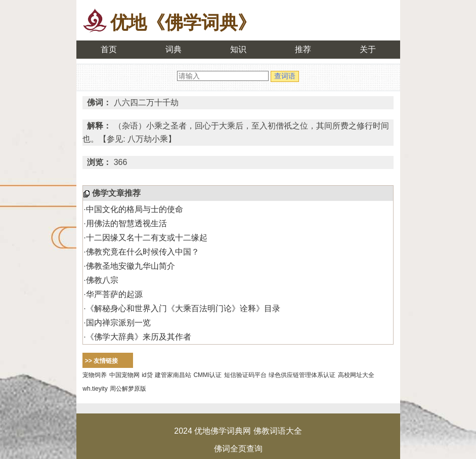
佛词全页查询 (238, 449)
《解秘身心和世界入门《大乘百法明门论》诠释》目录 (183, 308)
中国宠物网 (124, 375)
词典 (174, 49)
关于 (368, 49)
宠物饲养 (95, 375)
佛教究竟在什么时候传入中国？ (143, 252)
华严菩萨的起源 (114, 294)
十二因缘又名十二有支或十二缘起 (147, 238)
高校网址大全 (356, 375)
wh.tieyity (95, 389)
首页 (109, 49)
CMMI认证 (207, 375)
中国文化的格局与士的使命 (135, 209)
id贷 (147, 375)
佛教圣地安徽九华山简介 (131, 266)
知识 (238, 49)
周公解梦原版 (128, 389)
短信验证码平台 (245, 375)
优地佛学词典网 (223, 431)
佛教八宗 (102, 280)
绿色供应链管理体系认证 (302, 375)
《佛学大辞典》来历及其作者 (139, 337)
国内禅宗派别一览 (118, 323)
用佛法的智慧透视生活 (126, 223)
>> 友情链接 (101, 361)
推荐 (303, 49)
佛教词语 (270, 431)
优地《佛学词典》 (183, 23)
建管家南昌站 (173, 375)
